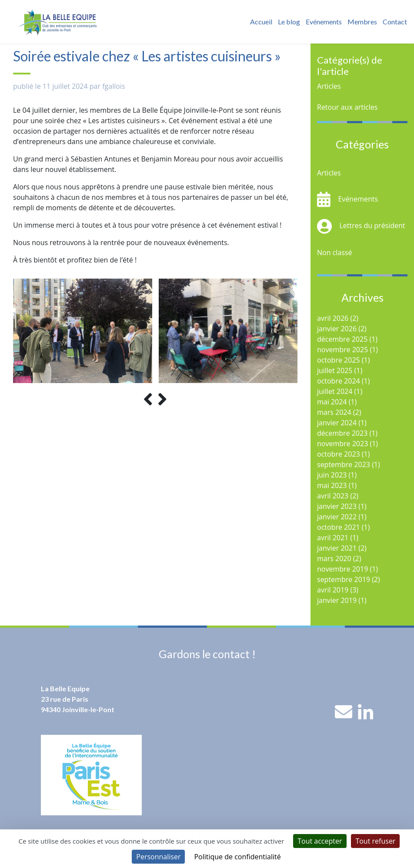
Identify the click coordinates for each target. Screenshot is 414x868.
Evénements (324, 22)
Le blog (289, 22)
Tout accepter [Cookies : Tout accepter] (320, 841)
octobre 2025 (339, 360)
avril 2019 (333, 590)
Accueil (261, 22)
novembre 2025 (342, 350)
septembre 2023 (344, 464)
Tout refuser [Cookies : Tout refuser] (375, 841)
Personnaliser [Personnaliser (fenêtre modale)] (158, 857)
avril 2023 (333, 496)
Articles (329, 86)
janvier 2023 (337, 506)
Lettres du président (372, 225)
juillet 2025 (335, 370)
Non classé (334, 252)
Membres (362, 22)
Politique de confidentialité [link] (237, 857)
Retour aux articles (347, 107)
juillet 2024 (335, 391)
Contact (395, 22)
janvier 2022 (337, 517)
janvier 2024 (337, 423)
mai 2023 (332, 485)
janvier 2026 (337, 329)
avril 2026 (333, 318)
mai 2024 (332, 402)
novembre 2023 (342, 444)
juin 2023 (332, 475)
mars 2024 (334, 412)
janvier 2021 (337, 548)
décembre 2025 (342, 339)
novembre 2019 (342, 569)
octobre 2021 (339, 527)
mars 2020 (334, 558)
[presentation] (148, 399)
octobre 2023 (339, 454)
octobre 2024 (339, 381)
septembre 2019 (344, 579)
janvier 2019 (337, 600)
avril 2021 (333, 538)
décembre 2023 (342, 433)
